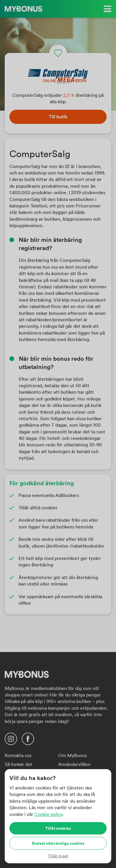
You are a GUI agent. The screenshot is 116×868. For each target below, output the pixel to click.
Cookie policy (48, 814)
